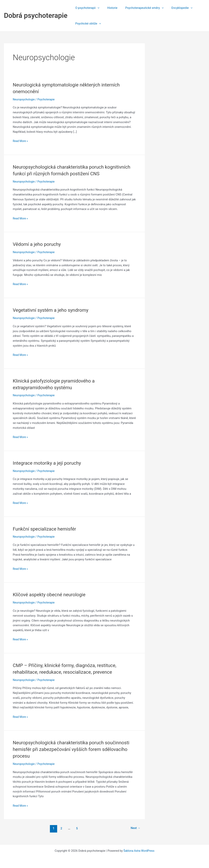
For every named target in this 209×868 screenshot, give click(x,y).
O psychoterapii (86, 8)
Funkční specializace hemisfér (47, 529)
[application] (97, 8)
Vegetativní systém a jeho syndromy (54, 310)
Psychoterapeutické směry (140, 8)
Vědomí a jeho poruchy (39, 244)
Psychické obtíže (87, 24)
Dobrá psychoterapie (36, 16)
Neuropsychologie (25, 99)
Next (135, 828)
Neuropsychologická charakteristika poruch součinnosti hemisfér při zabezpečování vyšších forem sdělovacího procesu (74, 749)
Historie (109, 8)
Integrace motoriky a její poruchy (50, 463)
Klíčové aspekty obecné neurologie (52, 594)
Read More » (21, 141)
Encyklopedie (175, 8)
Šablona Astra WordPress (139, 851)
